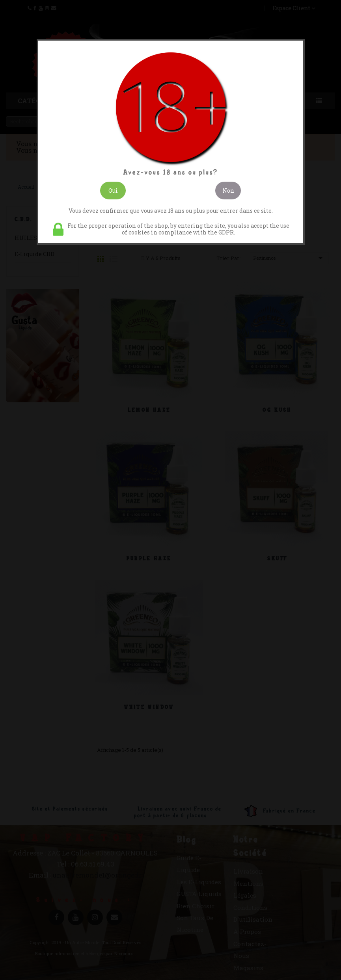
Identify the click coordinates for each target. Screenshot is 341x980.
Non (228, 191)
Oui (113, 191)
